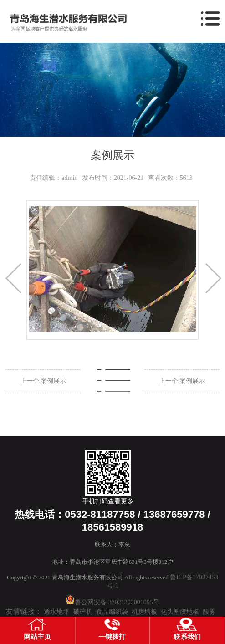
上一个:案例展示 (43, 381)
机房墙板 (144, 612)
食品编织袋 (112, 612)
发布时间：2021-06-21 (113, 178)
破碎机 (83, 612)
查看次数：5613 (170, 178)
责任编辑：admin (54, 178)
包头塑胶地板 (180, 612)
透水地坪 (56, 612)
